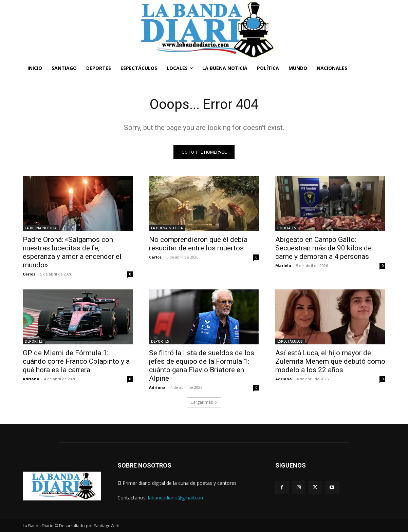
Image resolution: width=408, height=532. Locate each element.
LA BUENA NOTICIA (41, 228)
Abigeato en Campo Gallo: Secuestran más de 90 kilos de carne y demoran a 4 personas (323, 248)
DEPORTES (34, 341)
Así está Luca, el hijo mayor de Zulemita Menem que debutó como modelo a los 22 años (330, 361)
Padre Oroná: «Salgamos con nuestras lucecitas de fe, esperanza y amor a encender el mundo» (72, 252)
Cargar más (204, 402)
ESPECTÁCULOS (290, 341)
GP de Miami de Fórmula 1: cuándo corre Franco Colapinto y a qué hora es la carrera (76, 361)
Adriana (31, 379)
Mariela (283, 265)
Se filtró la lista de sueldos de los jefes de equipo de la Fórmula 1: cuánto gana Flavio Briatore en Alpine (202, 366)
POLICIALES (287, 228)
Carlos (29, 274)
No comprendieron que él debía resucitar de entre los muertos (198, 244)
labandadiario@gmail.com (176, 498)
